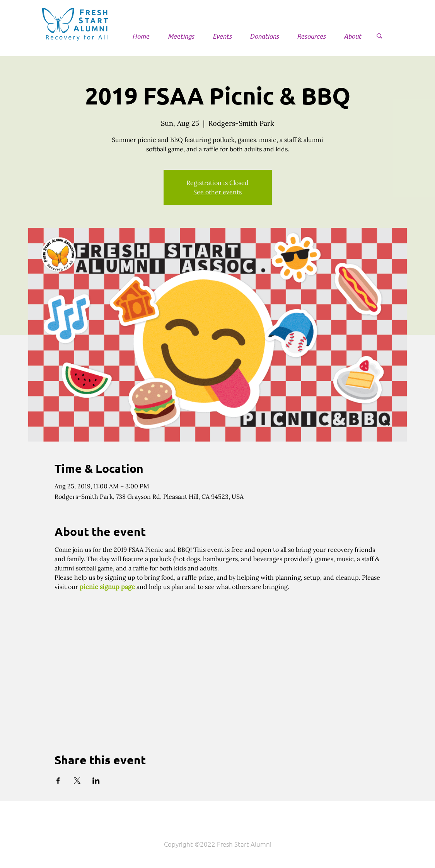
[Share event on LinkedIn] (96, 781)
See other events (217, 192)
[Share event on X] (77, 781)
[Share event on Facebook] (58, 781)
